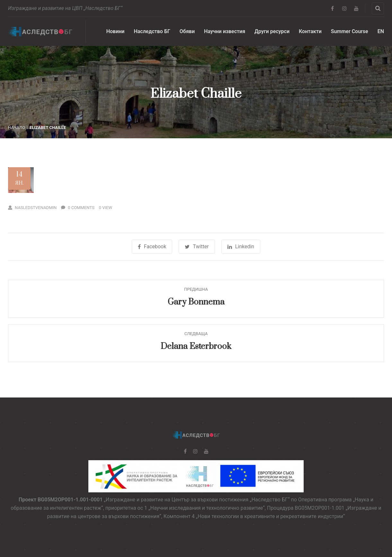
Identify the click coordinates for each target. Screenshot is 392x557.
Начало (17, 128)
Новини (116, 31)
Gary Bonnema (196, 302)
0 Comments (78, 208)
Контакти (310, 31)
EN (381, 31)
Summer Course (350, 31)
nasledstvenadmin (32, 208)
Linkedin (241, 247)
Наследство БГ (152, 31)
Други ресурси (272, 31)
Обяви (187, 31)
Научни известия (225, 31)
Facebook (152, 247)
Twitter (197, 247)
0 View (106, 208)
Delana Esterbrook (196, 347)
